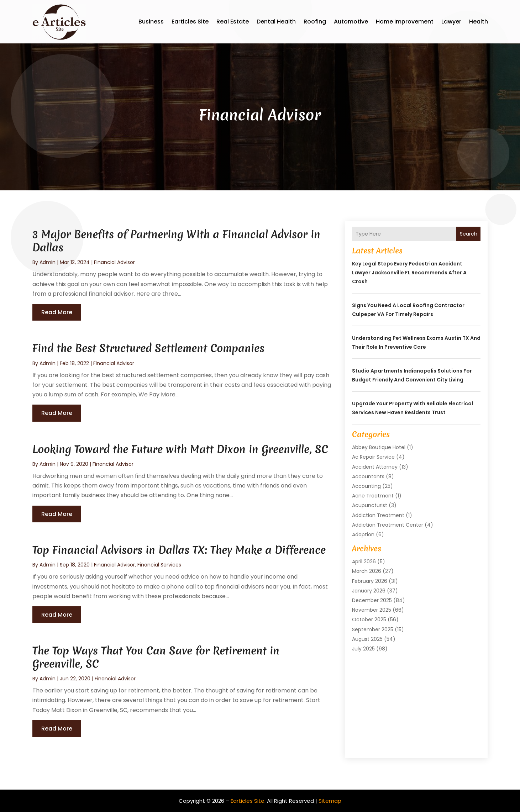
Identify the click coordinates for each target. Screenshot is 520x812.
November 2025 (372, 610)
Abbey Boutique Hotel (379, 447)
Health (479, 22)
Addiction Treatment (378, 515)
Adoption (363, 534)
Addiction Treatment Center (388, 525)
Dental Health (276, 22)
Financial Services (159, 565)
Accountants (368, 476)
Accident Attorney (375, 467)
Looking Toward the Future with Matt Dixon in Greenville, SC (180, 449)
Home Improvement (405, 22)
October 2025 (369, 619)
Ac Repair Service (373, 457)
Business (151, 22)
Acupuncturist (370, 505)
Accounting (366, 486)
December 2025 (372, 600)
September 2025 (373, 629)
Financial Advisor (114, 262)
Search (469, 234)
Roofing (315, 22)
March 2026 (367, 571)
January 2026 (369, 591)
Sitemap (330, 801)
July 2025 (363, 649)
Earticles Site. (248, 801)
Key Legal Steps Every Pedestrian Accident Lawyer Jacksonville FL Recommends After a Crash (409, 273)
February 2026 (370, 581)
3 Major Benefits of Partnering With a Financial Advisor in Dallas (176, 241)
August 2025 (367, 639)
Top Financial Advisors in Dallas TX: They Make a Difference (179, 550)
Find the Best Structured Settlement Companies (148, 348)
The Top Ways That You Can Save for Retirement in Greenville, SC (156, 657)
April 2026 (364, 561)
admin (48, 262)
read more (57, 312)
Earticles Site (190, 22)
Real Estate (233, 22)
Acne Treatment (373, 496)
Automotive (351, 22)
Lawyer (451, 22)
